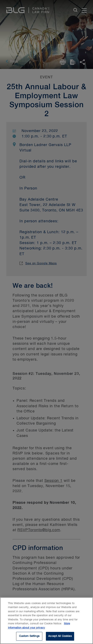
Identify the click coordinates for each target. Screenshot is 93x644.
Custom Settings (29, 636)
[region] (46, 621)
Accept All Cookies (60, 636)
